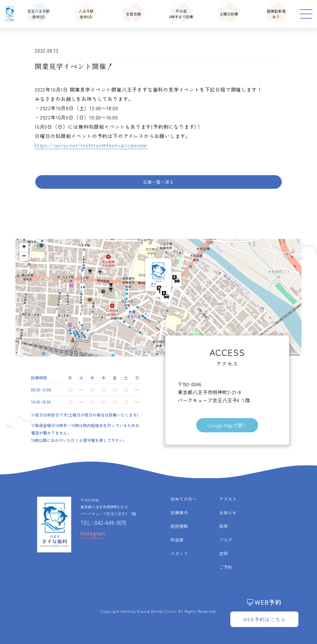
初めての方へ (184, 499)
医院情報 (179, 526)
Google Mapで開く (227, 425)
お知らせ (228, 512)
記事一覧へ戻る (158, 182)
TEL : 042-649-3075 (103, 522)
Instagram (93, 533)
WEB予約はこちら (264, 619)
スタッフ (179, 553)
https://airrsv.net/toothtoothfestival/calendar (91, 145)
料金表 (177, 540)
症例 (224, 553)
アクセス (228, 499)
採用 (224, 526)
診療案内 (179, 512)
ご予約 (226, 567)
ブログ (226, 540)
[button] (158, 277)
